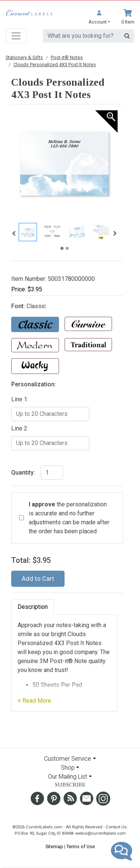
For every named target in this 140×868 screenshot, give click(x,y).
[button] (99, 17)
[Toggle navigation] (16, 36)
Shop (68, 768)
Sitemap (54, 846)
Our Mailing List (68, 777)
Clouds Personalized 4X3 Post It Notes (55, 65)
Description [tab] (33, 607)
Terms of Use (81, 846)
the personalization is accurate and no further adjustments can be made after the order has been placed (69, 518)
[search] (82, 36)
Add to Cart (38, 579)
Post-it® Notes (67, 57)
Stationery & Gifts (24, 57)
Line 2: (20, 428)
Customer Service (68, 759)
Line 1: (20, 399)
